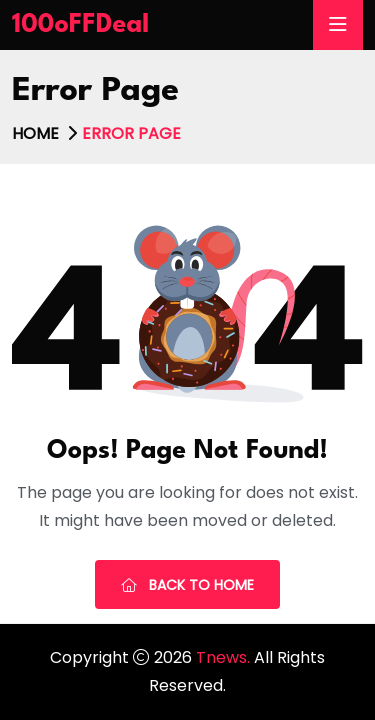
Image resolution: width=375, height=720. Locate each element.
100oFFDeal (80, 25)
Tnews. (225, 657)
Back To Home (187, 585)
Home (35, 133)
